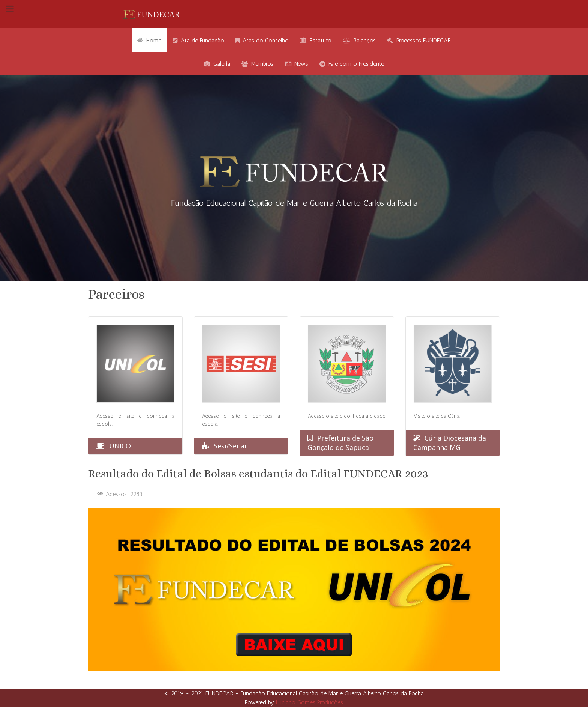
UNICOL (122, 446)
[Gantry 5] (151, 14)
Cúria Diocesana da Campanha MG (450, 443)
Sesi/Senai (230, 446)
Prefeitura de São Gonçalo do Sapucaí (340, 443)
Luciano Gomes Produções (310, 702)
